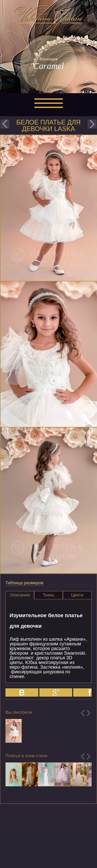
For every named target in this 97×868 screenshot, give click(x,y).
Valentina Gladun (49, 19)
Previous (83, 713)
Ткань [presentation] (48, 595)
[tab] (20, 595)
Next (89, 713)
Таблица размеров (24, 583)
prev (5, 124)
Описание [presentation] (20, 595)
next (92, 124)
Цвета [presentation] (77, 595)
